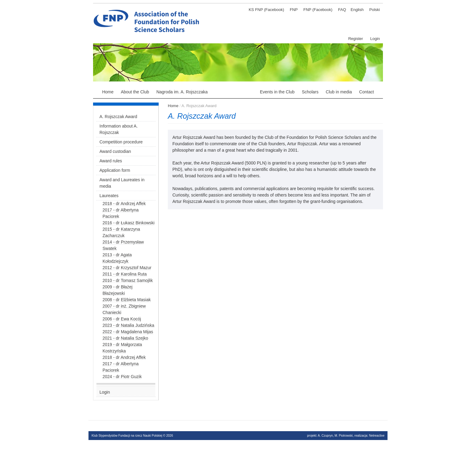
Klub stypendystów (204, 11)
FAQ (342, 10)
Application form (115, 170)
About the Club (135, 92)
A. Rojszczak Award (234, 92)
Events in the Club (277, 92)
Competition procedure (121, 142)
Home (108, 92)
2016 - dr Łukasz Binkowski (128, 223)
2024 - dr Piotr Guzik (122, 377)
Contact (366, 92)
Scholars (310, 92)
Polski (375, 10)
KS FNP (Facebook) (266, 10)
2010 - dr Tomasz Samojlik (128, 280)
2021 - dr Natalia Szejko (125, 338)
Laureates (109, 196)
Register (355, 39)
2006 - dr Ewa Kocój (122, 319)
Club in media (339, 92)
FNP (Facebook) (318, 10)
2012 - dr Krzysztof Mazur (127, 268)
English (357, 10)
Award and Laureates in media (122, 183)
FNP (294, 10)
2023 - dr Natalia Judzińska (128, 325)
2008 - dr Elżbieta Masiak (127, 300)
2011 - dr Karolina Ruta (125, 274)
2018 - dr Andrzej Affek (124, 204)
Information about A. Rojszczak (119, 129)
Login (375, 39)
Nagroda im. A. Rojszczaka (182, 92)
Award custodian (115, 151)
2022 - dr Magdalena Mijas (128, 332)
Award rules (111, 161)
